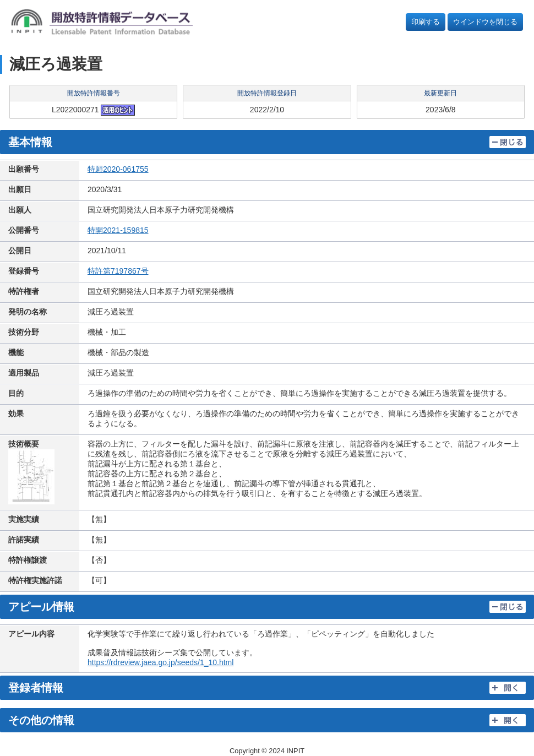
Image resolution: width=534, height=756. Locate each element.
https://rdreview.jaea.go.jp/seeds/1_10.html (160, 662)
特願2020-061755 (118, 169)
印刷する (426, 22)
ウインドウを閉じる (485, 22)
